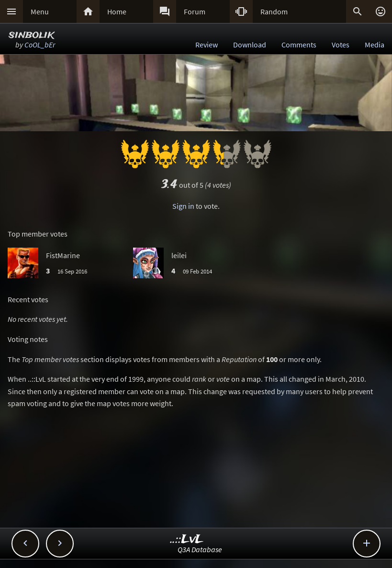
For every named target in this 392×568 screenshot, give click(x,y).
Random (274, 11)
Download (250, 45)
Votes (341, 45)
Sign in (183, 206)
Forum (195, 11)
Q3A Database (200, 549)
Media (375, 45)
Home (117, 11)
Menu (40, 11)
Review (207, 45)
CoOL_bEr (40, 45)
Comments (299, 45)
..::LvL (187, 540)
